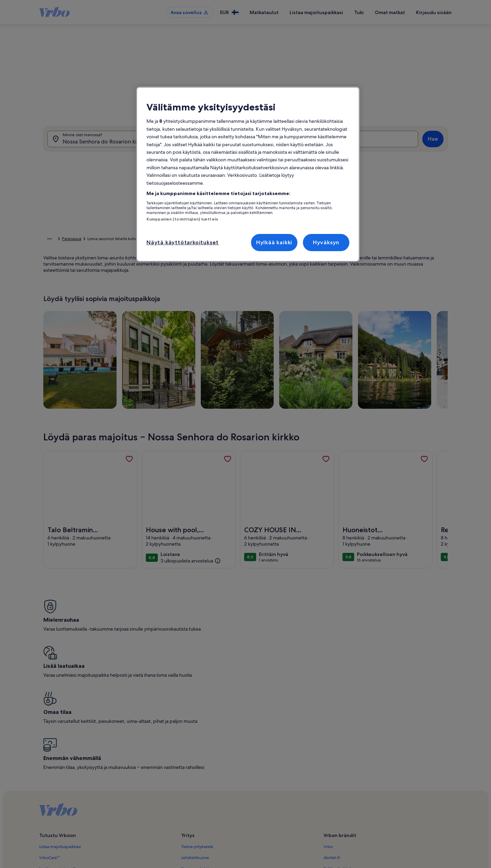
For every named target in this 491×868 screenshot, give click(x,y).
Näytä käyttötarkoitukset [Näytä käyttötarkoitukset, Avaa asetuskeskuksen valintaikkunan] (183, 242)
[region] (248, 174)
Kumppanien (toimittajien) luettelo (182, 219)
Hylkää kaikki (274, 242)
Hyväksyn (326, 242)
